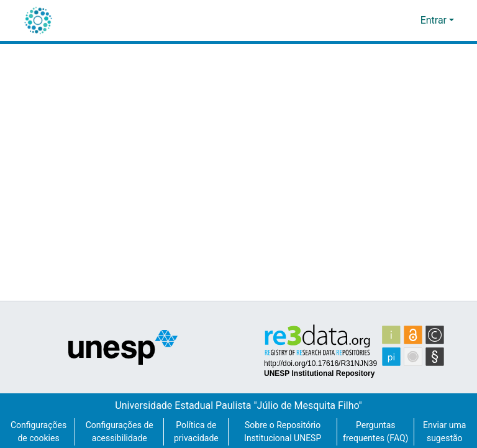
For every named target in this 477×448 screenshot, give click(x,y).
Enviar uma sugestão (445, 426)
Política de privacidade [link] (195, 426)
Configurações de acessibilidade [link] (119, 426)
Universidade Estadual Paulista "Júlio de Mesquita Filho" (239, 393)
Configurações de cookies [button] (39, 426)
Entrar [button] (435, 21)
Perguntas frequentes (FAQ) (375, 425)
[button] (38, 21)
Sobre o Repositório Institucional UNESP (282, 426)
